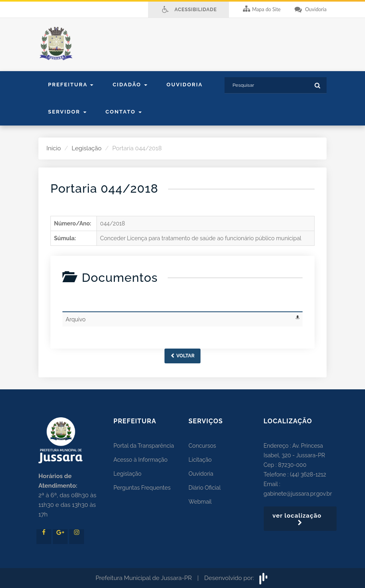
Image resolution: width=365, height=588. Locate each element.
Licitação (200, 460)
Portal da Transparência (144, 446)
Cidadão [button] (130, 85)
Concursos (202, 446)
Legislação (87, 148)
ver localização (300, 519)
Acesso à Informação (141, 460)
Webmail (200, 502)
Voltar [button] (182, 356)
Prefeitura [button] (71, 85)
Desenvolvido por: (237, 578)
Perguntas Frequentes (142, 488)
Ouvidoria (185, 85)
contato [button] (124, 112)
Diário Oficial (205, 488)
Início (54, 148)
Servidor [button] (67, 112)
